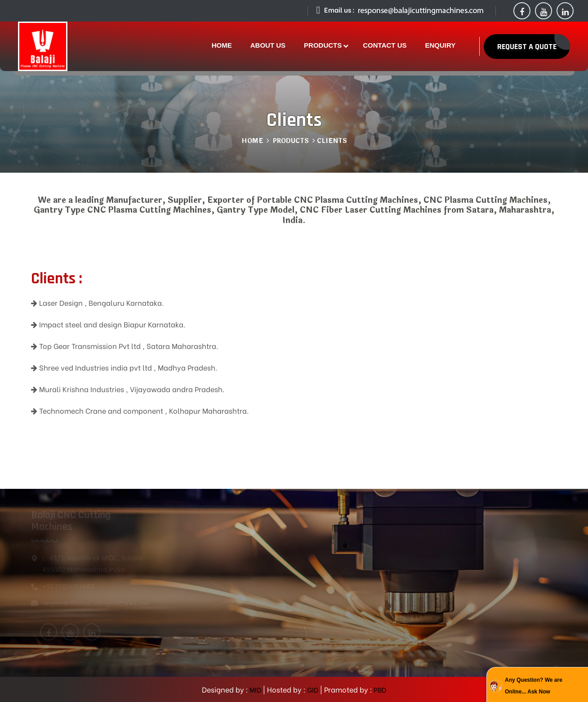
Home (252, 141)
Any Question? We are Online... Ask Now (534, 686)
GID (312, 689)
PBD (379, 689)
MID (255, 689)
